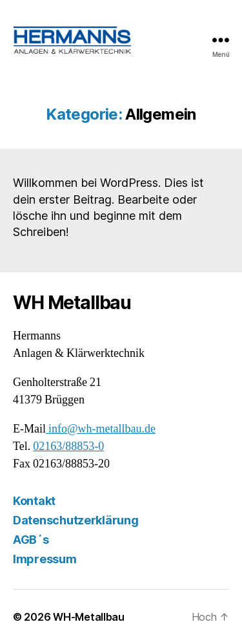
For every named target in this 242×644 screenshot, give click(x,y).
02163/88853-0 (68, 446)
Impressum (45, 559)
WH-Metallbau (89, 617)
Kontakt (34, 501)
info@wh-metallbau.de (101, 429)
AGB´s (31, 540)
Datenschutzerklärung (76, 520)
